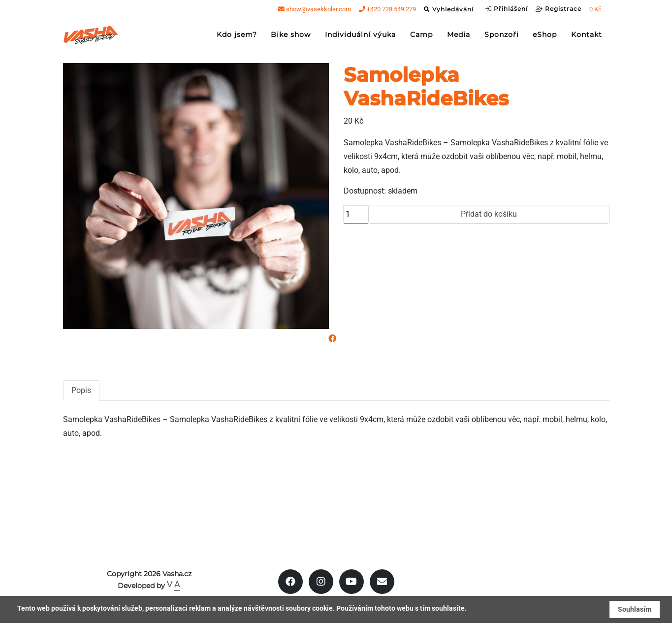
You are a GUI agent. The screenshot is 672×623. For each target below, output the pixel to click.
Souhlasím (635, 609)
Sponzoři (502, 37)
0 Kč (595, 12)
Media (459, 37)
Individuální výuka (360, 37)
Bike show (291, 37)
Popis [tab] (81, 390)
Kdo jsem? (237, 37)
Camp (421, 37)
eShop (545, 37)
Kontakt (587, 37)
